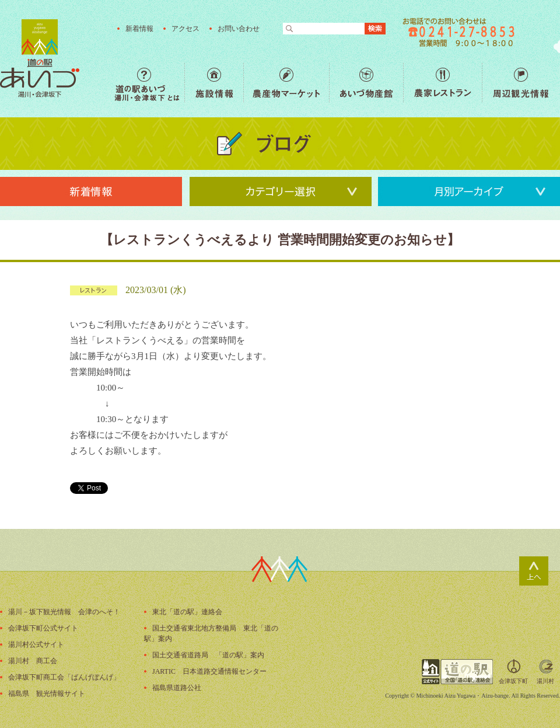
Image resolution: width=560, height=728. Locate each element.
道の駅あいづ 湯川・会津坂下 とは (149, 83)
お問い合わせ (239, 29)
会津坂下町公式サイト (43, 628)
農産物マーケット (286, 83)
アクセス (185, 29)
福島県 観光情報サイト (47, 694)
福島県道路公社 (177, 688)
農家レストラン (442, 83)
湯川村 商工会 (33, 661)
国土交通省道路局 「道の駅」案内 (208, 655)
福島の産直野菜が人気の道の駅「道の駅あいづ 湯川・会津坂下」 (40, 58)
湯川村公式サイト (36, 645)
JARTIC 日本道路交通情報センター (209, 671)
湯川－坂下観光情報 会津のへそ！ (64, 612)
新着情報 (139, 29)
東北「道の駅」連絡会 (187, 612)
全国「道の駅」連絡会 (457, 672)
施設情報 (214, 83)
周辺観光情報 (521, 83)
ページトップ (534, 571)
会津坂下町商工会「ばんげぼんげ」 (64, 677)
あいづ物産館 (366, 83)
